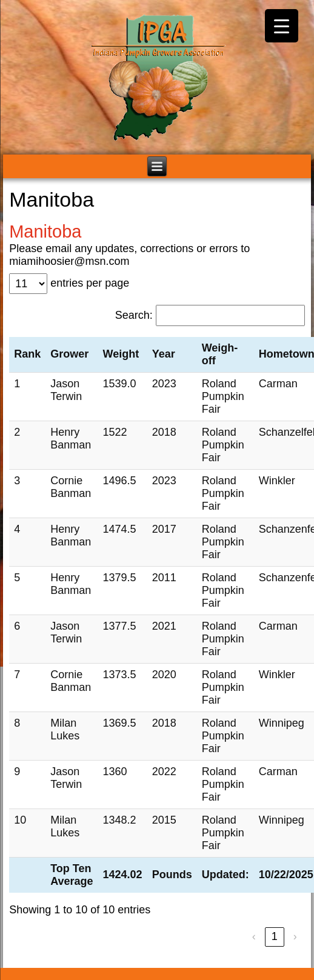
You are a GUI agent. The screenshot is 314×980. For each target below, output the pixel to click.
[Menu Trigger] (282, 26)
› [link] (295, 936)
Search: (134, 315)
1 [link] (275, 936)
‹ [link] (254, 936)
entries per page (90, 283)
